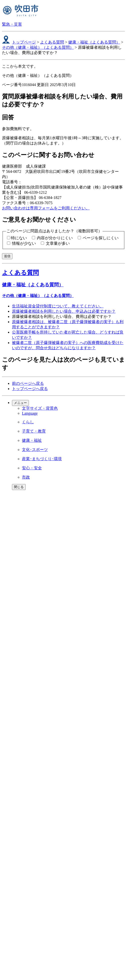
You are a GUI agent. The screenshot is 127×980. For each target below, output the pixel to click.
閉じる (19, 487)
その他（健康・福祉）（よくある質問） (38, 47)
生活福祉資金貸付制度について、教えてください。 (58, 306)
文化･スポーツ (35, 450)
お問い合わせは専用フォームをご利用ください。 (46, 208)
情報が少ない (24, 243)
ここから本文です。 (20, 66)
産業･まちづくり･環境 (42, 459)
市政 (26, 477)
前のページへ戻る (28, 383)
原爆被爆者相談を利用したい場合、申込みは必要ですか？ (64, 311)
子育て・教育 (34, 431)
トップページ (24, 42)
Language (30, 413)
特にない (19, 238)
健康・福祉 (32, 440)
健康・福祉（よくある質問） (94, 42)
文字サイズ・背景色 (40, 408)
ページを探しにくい (101, 238)
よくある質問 (52, 42)
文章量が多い (58, 243)
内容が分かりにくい (55, 238)
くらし (28, 422)
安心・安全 (32, 468)
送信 (7, 256)
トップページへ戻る (30, 389)
